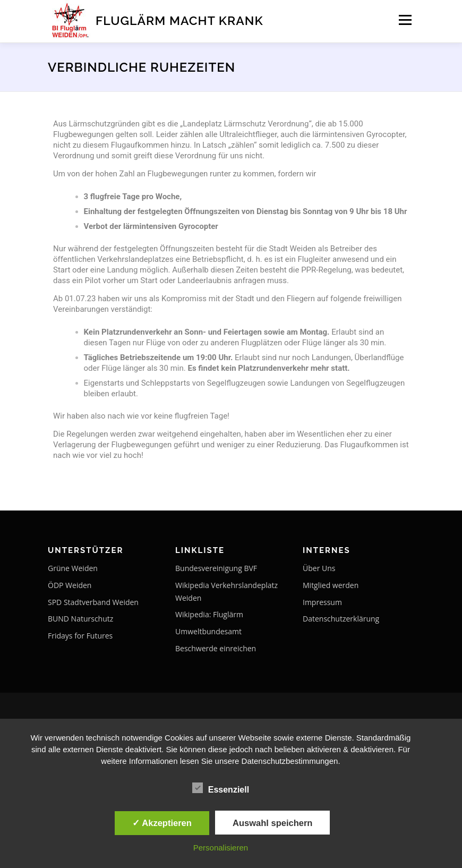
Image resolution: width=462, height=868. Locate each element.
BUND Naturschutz (80, 619)
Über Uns (319, 568)
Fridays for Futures (80, 636)
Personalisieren (221, 848)
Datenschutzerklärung (341, 619)
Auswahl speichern (272, 823)
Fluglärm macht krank (179, 20)
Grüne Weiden (73, 568)
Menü (405, 20)
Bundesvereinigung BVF (216, 568)
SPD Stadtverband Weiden (93, 602)
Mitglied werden (331, 585)
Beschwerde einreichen (216, 648)
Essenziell (221, 788)
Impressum (322, 602)
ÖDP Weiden (70, 585)
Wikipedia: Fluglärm (209, 614)
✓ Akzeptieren (162, 823)
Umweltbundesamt (208, 631)
